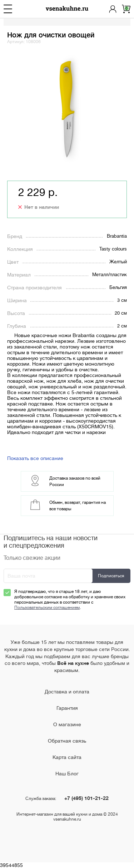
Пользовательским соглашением (47, 608)
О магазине (67, 724)
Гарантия (67, 708)
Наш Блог (67, 774)
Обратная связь (67, 741)
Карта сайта (67, 757)
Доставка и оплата (67, 692)
